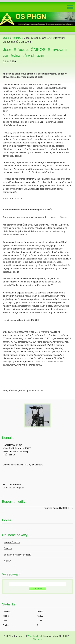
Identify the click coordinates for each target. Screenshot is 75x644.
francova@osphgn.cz (13, 488)
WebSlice (32, 636)
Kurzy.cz (49, 508)
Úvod (6, 38)
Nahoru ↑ (37, 639)
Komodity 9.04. (61, 508)
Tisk (40, 636)
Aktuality (16, 38)
